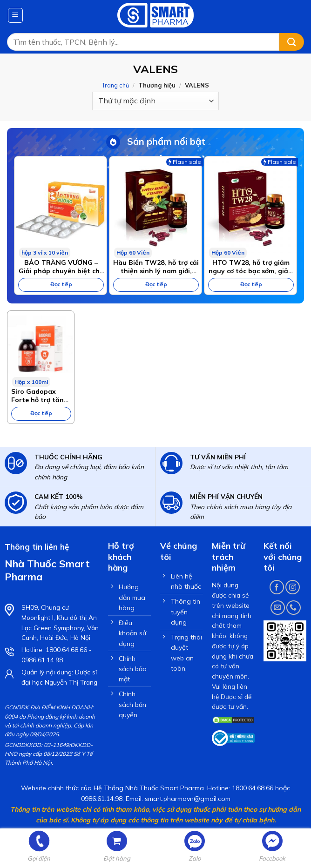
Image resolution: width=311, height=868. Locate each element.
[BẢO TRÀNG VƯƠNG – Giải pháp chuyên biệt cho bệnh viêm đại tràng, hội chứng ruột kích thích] (61, 207)
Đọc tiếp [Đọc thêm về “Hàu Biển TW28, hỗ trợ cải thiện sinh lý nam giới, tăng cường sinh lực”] (156, 284)
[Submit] (292, 42)
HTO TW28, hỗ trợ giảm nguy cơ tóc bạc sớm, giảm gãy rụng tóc (251, 267)
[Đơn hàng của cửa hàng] (155, 101)
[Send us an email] (278, 608)
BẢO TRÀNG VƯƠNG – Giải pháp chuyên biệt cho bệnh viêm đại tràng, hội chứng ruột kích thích (61, 267)
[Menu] (16, 15)
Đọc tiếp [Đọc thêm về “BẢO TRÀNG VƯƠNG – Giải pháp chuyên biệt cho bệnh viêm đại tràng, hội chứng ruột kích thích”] (61, 284)
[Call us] (294, 608)
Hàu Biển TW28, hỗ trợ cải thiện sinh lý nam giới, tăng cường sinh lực (156, 267)
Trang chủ (115, 85)
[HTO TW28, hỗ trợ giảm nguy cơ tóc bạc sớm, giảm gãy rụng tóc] (250, 207)
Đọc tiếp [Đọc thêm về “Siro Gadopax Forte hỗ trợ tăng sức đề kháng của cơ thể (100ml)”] (41, 413)
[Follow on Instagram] (293, 587)
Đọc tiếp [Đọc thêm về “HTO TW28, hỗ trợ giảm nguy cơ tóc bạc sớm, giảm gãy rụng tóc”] (251, 284)
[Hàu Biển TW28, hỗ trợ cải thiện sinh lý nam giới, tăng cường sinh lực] (155, 207)
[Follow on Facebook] (277, 587)
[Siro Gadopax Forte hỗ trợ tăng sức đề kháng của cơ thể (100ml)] (41, 349)
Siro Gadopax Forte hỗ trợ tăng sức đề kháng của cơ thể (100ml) (40, 396)
